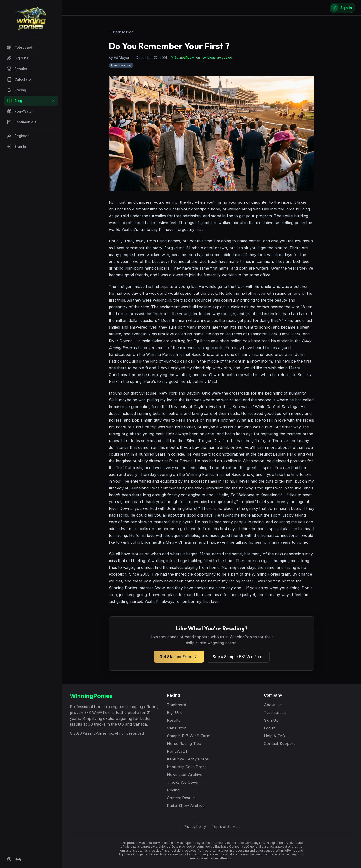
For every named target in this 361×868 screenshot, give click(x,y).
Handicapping (121, 65)
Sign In (16, 147)
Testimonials (22, 122)
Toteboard (20, 47)
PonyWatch (20, 111)
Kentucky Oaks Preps (187, 767)
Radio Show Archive (186, 806)
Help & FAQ (275, 736)
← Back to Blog (121, 32)
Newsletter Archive (185, 775)
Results (17, 69)
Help (15, 859)
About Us (273, 705)
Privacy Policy (195, 826)
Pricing (16, 90)
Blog (31, 101)
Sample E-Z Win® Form (189, 736)
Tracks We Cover (183, 782)
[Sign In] (342, 8)
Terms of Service (226, 826)
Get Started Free (179, 657)
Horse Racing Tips (184, 744)
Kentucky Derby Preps (188, 759)
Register (18, 136)
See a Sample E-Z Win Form (238, 657)
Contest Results (181, 798)
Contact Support (279, 744)
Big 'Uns (18, 58)
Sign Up (271, 720)
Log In (270, 728)
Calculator (19, 79)
